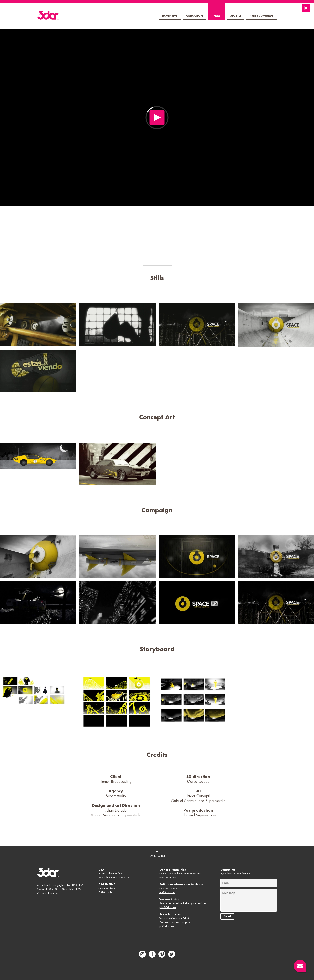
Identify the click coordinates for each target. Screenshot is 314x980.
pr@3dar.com (167, 926)
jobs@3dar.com (168, 907)
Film (217, 16)
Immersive (170, 16)
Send (227, 916)
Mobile (236, 16)
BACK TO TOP (157, 853)
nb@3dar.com (167, 892)
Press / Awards (262, 16)
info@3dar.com (168, 877)
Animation (194, 16)
